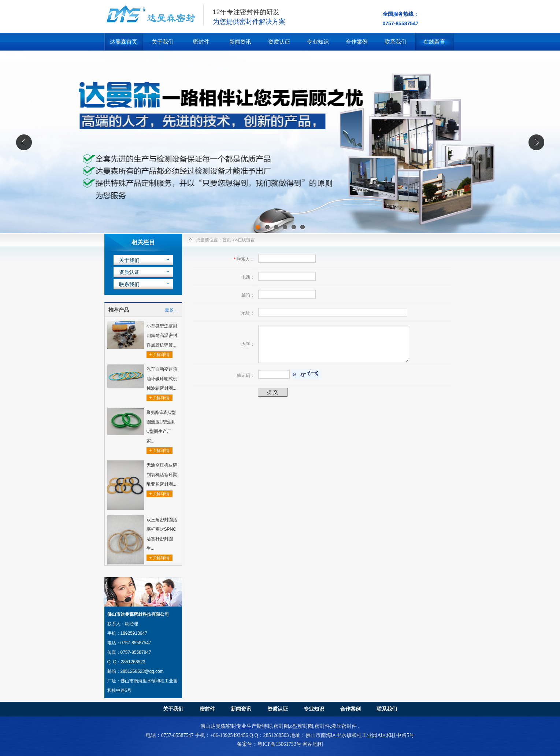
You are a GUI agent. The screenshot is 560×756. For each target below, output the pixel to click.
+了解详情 (160, 355)
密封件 (201, 42)
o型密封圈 (302, 727)
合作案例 (357, 42)
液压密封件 (344, 727)
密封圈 (281, 727)
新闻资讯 (240, 42)
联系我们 (396, 42)
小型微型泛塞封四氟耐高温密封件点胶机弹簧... (162, 336)
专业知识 (318, 42)
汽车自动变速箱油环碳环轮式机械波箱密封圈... (162, 379)
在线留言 (434, 42)
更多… (171, 310)
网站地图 (313, 744)
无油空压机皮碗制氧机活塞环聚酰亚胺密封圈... (162, 475)
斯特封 (264, 727)
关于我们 (163, 42)
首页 (227, 240)
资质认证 (279, 42)
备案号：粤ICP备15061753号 (269, 744)
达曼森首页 (124, 42)
